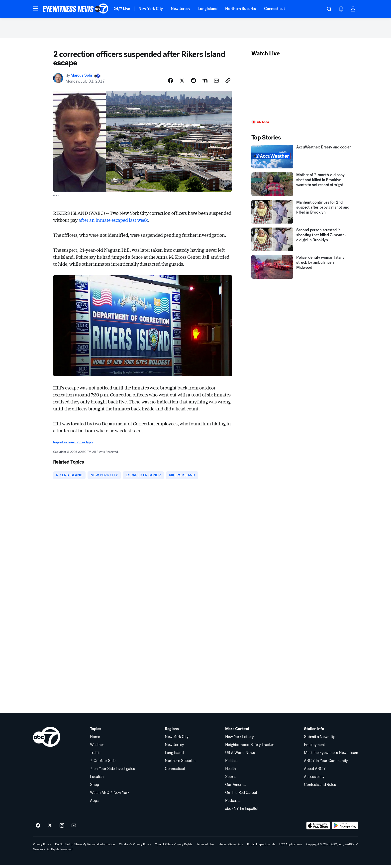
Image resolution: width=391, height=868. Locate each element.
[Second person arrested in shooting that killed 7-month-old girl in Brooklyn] (301, 242)
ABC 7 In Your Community (326, 763)
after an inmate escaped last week (113, 222)
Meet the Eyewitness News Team (331, 755)
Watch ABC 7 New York (110, 795)
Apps (94, 803)
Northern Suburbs (241, 9)
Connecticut (274, 9)
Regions (172, 732)
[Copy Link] (228, 83)
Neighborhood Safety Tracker (250, 747)
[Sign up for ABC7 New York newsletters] (74, 828)
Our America (236, 787)
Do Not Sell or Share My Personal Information (85, 847)
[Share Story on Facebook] (171, 83)
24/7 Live (122, 9)
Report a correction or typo (73, 444)
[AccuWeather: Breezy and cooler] (301, 159)
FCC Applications (291, 847)
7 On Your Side (103, 763)
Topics (96, 732)
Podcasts (233, 803)
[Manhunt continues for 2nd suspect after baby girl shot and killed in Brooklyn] (301, 214)
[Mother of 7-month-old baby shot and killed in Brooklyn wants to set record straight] (301, 186)
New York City (151, 9)
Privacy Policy (42, 847)
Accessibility (314, 779)
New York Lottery (240, 740)
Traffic (95, 755)
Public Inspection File (261, 847)
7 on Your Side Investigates (112, 771)
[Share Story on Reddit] (194, 83)
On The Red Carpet (241, 795)
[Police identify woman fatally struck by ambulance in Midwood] (301, 269)
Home (95, 740)
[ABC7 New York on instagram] (62, 828)
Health (231, 771)
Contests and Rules (320, 787)
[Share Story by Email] (216, 83)
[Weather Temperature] (314, 9)
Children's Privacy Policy (135, 847)
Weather (97, 747)
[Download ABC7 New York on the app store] (318, 828)
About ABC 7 (315, 771)
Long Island (208, 9)
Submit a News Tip (320, 740)
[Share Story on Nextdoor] (205, 83)
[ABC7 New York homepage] (76, 9)
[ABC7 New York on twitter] (50, 828)
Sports (231, 779)
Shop (95, 787)
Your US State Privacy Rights (174, 847)
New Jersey (181, 9)
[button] (35, 8)
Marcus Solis (82, 78)
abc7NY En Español (242, 811)
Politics (231, 763)
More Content (237, 732)
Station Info (314, 732)
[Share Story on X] (182, 83)
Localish (97, 779)
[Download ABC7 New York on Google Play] (345, 828)
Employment (314, 747)
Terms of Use (205, 847)
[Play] (301, 91)
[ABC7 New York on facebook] (38, 828)
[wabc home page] (47, 740)
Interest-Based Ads (230, 847)
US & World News (240, 755)
